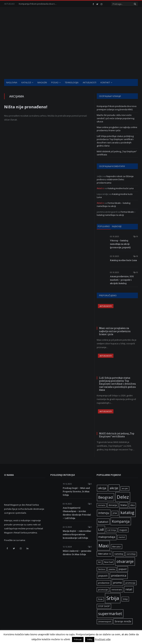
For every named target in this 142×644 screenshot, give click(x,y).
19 (136, 236)
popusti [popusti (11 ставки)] (103, 576)
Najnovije (117, 226)
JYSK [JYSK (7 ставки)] (115, 513)
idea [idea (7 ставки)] (132, 505)
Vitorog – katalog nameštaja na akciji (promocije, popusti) (120, 244)
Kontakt (105, 82)
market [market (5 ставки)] (122, 537)
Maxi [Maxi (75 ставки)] (103, 546)
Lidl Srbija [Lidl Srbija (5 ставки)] (112, 530)
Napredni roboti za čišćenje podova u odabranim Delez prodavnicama (115, 179)
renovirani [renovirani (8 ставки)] (117, 590)
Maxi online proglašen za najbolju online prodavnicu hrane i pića (117, 129)
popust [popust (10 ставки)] (123, 569)
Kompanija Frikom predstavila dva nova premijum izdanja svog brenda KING (39, 4)
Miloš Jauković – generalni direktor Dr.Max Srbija (77, 553)
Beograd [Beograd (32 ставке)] (106, 497)
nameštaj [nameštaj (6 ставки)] (119, 554)
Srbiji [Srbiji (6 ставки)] (125, 599)
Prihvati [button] (78, 639)
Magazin (42, 82)
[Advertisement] (71, 54)
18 (136, 256)
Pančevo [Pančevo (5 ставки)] (102, 569)
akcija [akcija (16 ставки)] (102, 488)
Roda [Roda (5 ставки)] (100, 599)
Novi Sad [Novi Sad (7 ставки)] (108, 562)
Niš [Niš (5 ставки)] (99, 562)
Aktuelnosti (89, 82)
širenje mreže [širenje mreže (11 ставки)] (123, 621)
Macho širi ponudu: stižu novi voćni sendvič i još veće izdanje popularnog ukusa (115, 118)
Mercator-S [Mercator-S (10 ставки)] (104, 554)
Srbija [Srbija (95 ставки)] (113, 598)
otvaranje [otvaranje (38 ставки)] (125, 561)
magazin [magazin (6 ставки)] (123, 530)
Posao (55, 82)
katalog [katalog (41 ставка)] (127, 513)
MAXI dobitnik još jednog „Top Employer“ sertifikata (117, 435)
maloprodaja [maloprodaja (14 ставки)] (107, 537)
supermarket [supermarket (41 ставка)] (110, 614)
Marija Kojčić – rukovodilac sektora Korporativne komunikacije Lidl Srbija (77, 534)
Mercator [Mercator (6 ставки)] (117, 547)
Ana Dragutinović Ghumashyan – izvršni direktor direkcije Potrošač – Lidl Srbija (77, 513)
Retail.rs (100, 188)
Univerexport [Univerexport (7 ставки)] (105, 622)
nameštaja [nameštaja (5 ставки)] (131, 554)
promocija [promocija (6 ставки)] (130, 583)
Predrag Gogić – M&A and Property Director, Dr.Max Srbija (76, 491)
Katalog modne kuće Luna (121, 188)
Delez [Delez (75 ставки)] (123, 497)
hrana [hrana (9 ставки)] (124, 505)
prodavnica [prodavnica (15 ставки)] (119, 575)
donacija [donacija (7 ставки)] (113, 505)
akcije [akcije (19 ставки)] (114, 488)
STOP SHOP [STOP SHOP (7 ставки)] (104, 606)
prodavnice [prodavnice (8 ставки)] (104, 583)
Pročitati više (103, 639)
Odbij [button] (90, 639)
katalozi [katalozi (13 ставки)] (103, 522)
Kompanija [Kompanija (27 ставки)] (121, 521)
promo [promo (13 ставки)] (117, 583)
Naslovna (12, 82)
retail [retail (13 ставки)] (129, 589)
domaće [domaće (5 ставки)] (102, 505)
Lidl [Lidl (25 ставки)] (101, 529)
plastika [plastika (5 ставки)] (112, 569)
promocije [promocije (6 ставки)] (103, 590)
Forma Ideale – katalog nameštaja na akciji (114, 205)
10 (136, 272)
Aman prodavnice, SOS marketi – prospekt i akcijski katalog (122, 280)
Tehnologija (72, 82)
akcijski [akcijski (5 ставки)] (125, 488)
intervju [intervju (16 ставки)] (104, 513)
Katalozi (26, 82)
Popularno (104, 226)
